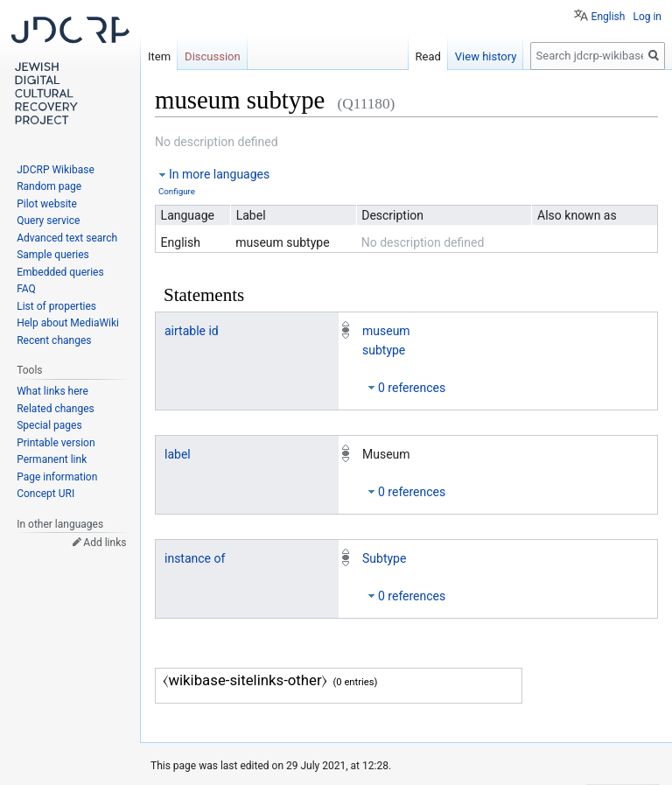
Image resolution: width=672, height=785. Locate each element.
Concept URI (45, 494)
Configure (177, 191)
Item (159, 56)
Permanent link (52, 459)
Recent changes (54, 340)
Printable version (56, 443)
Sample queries (53, 255)
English (609, 17)
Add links (105, 543)
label (178, 454)
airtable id (192, 331)
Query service (48, 221)
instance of (195, 558)
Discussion (213, 56)
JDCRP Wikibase (56, 170)
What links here (52, 391)
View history (486, 56)
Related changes (56, 409)
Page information (57, 477)
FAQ (26, 289)
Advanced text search (67, 238)
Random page (49, 186)
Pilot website (47, 204)
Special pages (49, 425)
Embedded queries (60, 272)
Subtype (384, 558)
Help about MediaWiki (68, 323)
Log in (647, 17)
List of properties (56, 306)
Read (428, 56)
